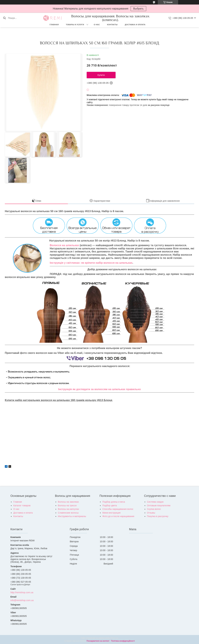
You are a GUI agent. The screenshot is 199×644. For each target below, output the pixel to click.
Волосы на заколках (68, 502)
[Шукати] (4, 18)
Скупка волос (154, 509)
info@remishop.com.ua (22, 600)
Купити (101, 75)
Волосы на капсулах (69, 509)
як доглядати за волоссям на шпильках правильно (107, 389)
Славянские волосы (68, 513)
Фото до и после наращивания (118, 516)
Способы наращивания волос (118, 509)
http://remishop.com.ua (22, 592)
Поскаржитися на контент (98, 641)
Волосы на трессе (67, 505)
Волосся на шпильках (64, 245)
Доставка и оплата (135, 25)
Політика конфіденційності (123, 641)
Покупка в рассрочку (158, 516)
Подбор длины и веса (114, 502)
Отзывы (151, 513)
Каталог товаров (22, 505)
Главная (54, 25)
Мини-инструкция (111, 513)
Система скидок (155, 502)
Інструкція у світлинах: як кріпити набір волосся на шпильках (91, 263)
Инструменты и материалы (72, 516)
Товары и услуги (75, 25)
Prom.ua (115, 638)
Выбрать (138, 9)
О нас (97, 25)
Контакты (112, 25)
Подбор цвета (110, 505)
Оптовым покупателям (159, 505)
